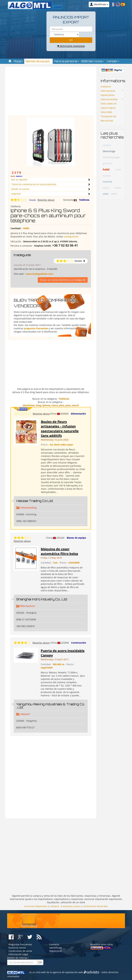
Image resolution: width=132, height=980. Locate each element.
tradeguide (22, 255)
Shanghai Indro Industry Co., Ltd (42, 599)
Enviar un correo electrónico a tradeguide (63, 280)
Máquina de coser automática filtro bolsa (59, 551)
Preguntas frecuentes (20, 944)
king (39, 405)
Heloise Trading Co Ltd (35, 501)
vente (118, 188)
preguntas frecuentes (36, 328)
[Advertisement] (65, 92)
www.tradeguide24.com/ (40, 274)
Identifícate (56, 948)
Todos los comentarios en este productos (34, 184)
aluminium (29, 405)
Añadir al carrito (20, 189)
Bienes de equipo (76, 538)
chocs (55, 405)
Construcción (79, 643)
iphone (46, 405)
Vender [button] (113, 61)
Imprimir (16, 194)
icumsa (107, 176)
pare (68, 405)
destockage (109, 151)
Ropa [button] (18, 61)
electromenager (111, 157)
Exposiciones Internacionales (109, 97)
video (106, 194)
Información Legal (18, 954)
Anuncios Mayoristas (36, 906)
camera (107, 145)
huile (118, 170)
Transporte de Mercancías (108, 118)
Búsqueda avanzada (71, 46)
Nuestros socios (71, 906)
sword (75, 405)
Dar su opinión (19, 180)
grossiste (108, 163)
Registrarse (56, 951)
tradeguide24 (71, 236)
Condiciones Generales (95, 906)
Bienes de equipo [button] (38, 61)
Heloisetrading (28, 508)
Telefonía (84, 200)
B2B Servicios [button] (92, 61)
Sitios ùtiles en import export (109, 106)
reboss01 (25, 714)
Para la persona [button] (66, 61)
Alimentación (78, 414)
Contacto (54, 944)
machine (107, 182)
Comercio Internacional (108, 89)
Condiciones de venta (20, 951)
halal (106, 169)
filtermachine (28, 606)
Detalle (33, 200)
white (114, 194)
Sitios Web (106, 112)
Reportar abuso (46, 200)
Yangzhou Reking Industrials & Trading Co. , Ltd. (50, 706)
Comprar (55, 906)
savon (106, 188)
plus (62, 405)
